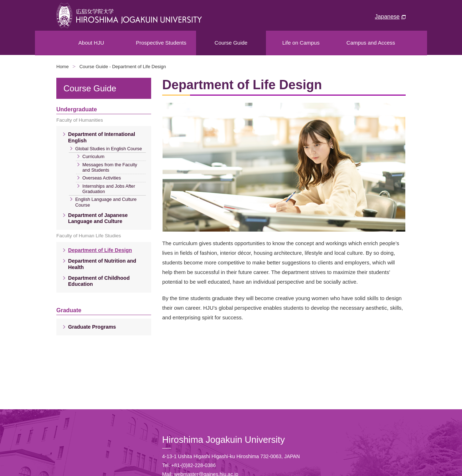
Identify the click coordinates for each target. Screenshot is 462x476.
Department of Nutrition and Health (102, 264)
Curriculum (93, 156)
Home (63, 67)
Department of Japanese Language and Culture (98, 218)
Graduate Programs (92, 327)
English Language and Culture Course (106, 202)
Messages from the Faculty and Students (110, 167)
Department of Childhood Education (99, 281)
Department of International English (102, 137)
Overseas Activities (102, 178)
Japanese (387, 17)
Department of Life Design (100, 250)
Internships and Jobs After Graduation (109, 189)
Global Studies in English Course (109, 149)
